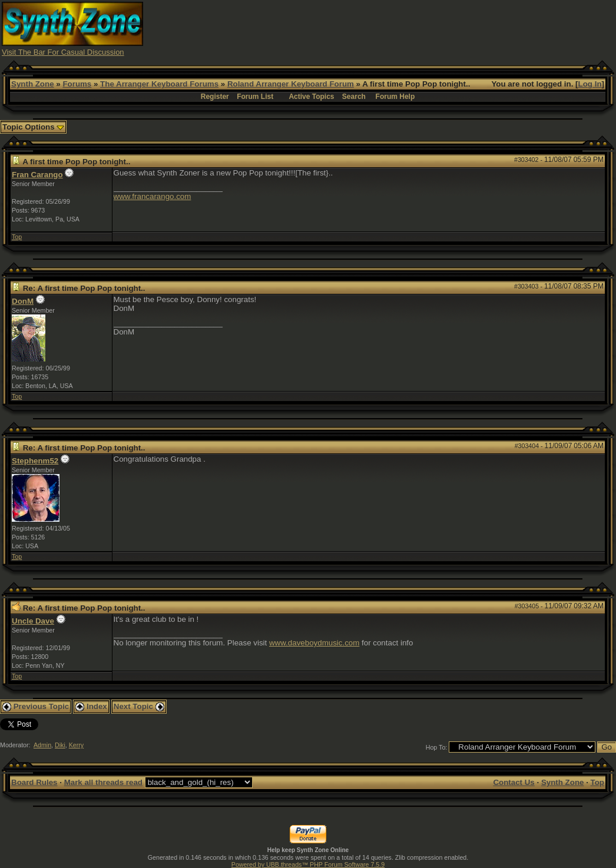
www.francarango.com (153, 196)
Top (17, 237)
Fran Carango (37, 175)
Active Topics (311, 97)
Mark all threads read (103, 782)
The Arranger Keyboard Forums (159, 84)
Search (354, 97)
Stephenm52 (35, 461)
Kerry (76, 745)
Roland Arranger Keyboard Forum (291, 84)
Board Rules (34, 782)
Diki (60, 745)
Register (215, 97)
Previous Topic (36, 706)
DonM (23, 301)
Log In (590, 84)
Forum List (255, 97)
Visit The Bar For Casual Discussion (63, 52)
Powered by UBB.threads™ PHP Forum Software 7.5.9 (308, 864)
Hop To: (437, 747)
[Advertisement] (400, 28)
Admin (42, 745)
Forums (77, 84)
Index (91, 706)
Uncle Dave (33, 621)
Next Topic (139, 706)
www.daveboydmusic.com (314, 643)
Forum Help (395, 97)
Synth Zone (33, 84)
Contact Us (514, 782)
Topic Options (33, 127)
